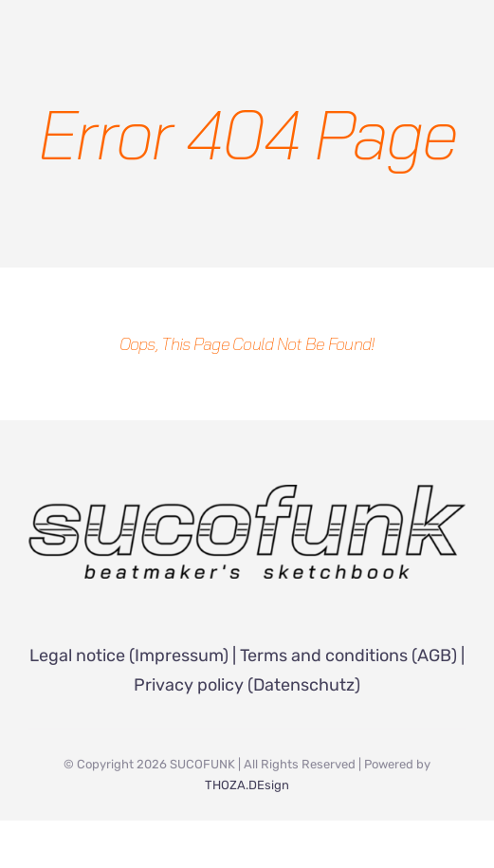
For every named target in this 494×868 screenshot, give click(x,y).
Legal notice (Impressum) (129, 656)
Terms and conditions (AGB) (348, 656)
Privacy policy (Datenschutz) (247, 685)
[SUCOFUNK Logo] (247, 493)
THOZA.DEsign (247, 785)
